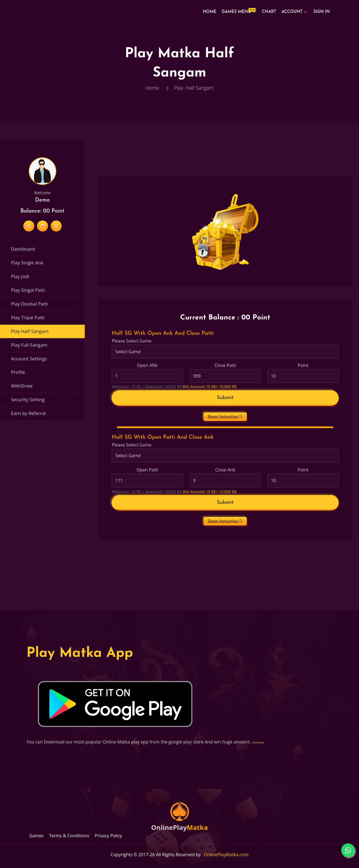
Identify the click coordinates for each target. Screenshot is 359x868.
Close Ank (225, 470)
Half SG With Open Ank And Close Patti (163, 333)
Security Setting (28, 399)
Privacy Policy (108, 836)
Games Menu (238, 11)
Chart (269, 12)
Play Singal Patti (28, 290)
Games (36, 836)
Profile (18, 372)
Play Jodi (20, 276)
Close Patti (225, 365)
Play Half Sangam (30, 331)
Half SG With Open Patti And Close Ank (163, 437)
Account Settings (29, 359)
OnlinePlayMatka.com (226, 855)
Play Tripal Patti (28, 317)
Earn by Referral (28, 413)
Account (292, 12)
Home (210, 12)
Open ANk (147, 365)
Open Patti (147, 470)
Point (303, 365)
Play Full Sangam (29, 345)
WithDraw (22, 386)
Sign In (322, 12)
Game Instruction (225, 417)
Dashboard (23, 249)
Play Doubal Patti (29, 304)
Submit (225, 398)
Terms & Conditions (69, 836)
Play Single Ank (27, 263)
